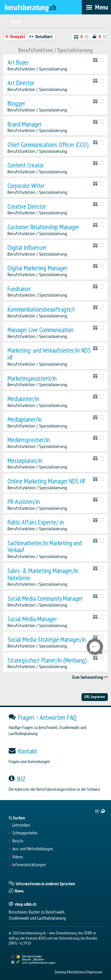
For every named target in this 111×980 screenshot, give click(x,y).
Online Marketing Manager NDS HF (47, 481)
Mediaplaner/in (25, 420)
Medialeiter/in (23, 399)
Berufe (18, 841)
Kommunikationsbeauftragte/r (41, 309)
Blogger (16, 104)
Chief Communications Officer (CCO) (48, 145)
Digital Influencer (27, 248)
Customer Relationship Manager (43, 227)
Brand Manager (25, 124)
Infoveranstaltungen (29, 865)
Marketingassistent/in (32, 379)
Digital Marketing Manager (37, 268)
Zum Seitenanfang (87, 677)
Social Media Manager (32, 619)
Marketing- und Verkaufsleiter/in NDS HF (49, 354)
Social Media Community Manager (45, 599)
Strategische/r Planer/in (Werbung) (47, 660)
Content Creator (26, 165)
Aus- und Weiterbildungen (33, 849)
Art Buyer (18, 63)
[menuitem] (100, 811)
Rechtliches (76, 972)
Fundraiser (19, 289)
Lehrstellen (21, 825)
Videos (18, 857)
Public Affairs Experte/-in (36, 522)
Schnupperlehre (25, 833)
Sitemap (60, 972)
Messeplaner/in (25, 461)
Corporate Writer (26, 186)
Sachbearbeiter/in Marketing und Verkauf (45, 547)
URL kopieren (95, 697)
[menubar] (96, 7)
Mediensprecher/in (29, 440)
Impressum (95, 972)
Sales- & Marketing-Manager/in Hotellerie (43, 574)
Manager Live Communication (40, 330)
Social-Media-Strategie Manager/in (47, 640)
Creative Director (27, 207)
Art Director (21, 83)
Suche (16, 22)
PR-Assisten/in (24, 502)
